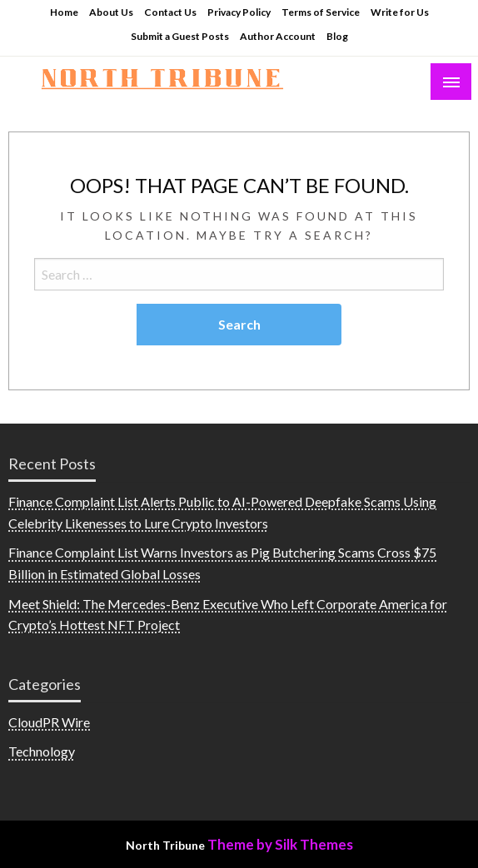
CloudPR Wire (49, 722)
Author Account (278, 36)
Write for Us (400, 12)
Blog (337, 36)
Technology (42, 751)
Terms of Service (321, 12)
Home (64, 12)
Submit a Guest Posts (180, 36)
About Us (111, 12)
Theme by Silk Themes (280, 844)
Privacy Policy (239, 12)
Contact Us (170, 12)
